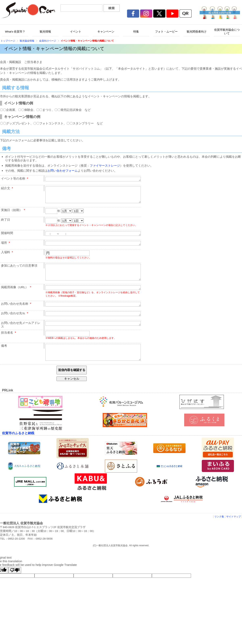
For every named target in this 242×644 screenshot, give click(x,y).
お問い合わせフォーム (63, 171)
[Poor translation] (15, 584)
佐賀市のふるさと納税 (18, 446)
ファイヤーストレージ (105, 165)
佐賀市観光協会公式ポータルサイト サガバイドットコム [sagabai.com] (28, 10)
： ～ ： (93, 237)
